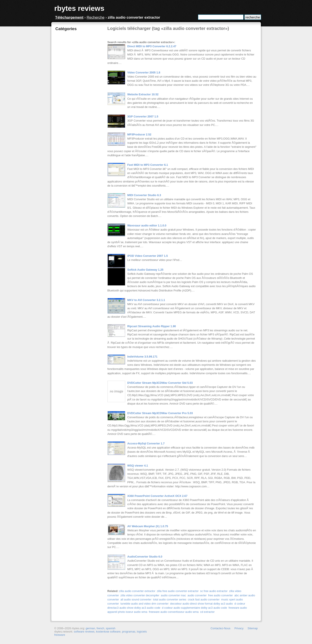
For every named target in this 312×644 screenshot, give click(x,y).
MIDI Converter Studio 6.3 (144, 195)
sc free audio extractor (214, 591)
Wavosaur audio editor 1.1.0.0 (147, 225)
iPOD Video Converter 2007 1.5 (148, 256)
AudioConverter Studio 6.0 (145, 557)
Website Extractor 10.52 (143, 94)
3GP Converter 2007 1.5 (143, 116)
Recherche (96, 17)
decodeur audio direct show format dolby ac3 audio (201, 604)
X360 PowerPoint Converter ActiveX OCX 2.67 (158, 496)
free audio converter (221, 595)
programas (129, 632)
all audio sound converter (136, 599)
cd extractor (207, 612)
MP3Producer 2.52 (139, 134)
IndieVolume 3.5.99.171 (142, 357)
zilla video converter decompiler (140, 595)
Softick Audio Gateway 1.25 (145, 270)
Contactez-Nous (221, 628)
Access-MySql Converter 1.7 (146, 443)
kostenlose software (108, 632)
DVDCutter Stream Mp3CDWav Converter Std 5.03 (160, 383)
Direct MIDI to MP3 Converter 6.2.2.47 (152, 46)
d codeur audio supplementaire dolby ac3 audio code (194, 608)
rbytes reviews (79, 8)
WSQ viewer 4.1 (138, 466)
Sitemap (253, 628)
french (101, 628)
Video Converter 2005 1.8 (144, 72)
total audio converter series (170, 599)
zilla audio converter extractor (137, 591)
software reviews (84, 632)
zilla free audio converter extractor (178, 591)
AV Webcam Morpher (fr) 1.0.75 (148, 526)
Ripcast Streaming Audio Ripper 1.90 (152, 326)
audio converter (197, 595)
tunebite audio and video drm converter (145, 604)
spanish (110, 628)
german (90, 628)
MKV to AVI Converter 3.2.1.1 (146, 300)
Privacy (239, 628)
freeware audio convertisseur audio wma (174, 612)
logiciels (142, 632)
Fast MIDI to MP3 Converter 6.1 (148, 165)
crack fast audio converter (204, 599)
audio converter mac (173, 595)
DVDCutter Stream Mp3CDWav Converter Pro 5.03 (160, 413)
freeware (60, 635)
